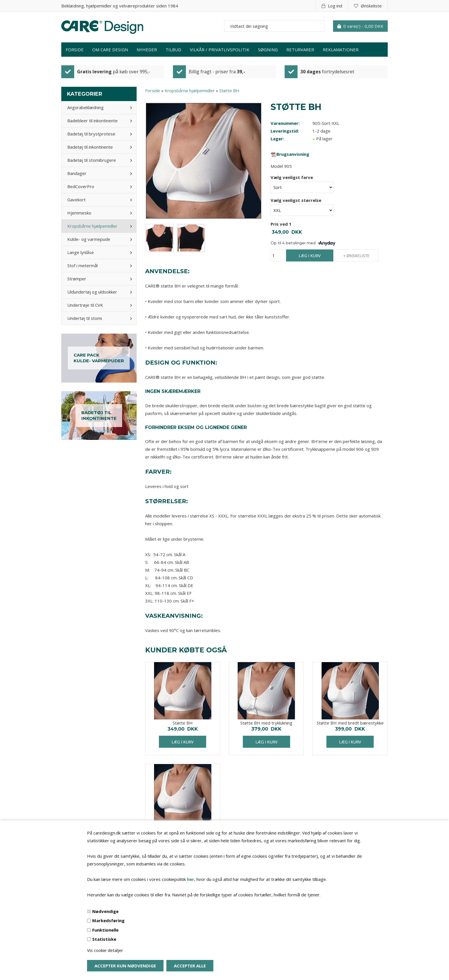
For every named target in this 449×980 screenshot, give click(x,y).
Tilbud (173, 50)
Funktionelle (105, 930)
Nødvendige (105, 911)
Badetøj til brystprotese (91, 134)
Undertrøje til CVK (85, 305)
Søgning (268, 50)
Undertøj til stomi (85, 318)
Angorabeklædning (85, 107)
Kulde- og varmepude (89, 239)
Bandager (77, 173)
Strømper (77, 279)
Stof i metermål (82, 265)
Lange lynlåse (81, 252)
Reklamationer (341, 50)
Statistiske (104, 939)
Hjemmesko (79, 213)
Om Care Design (110, 50)
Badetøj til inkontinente (90, 147)
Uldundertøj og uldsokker (92, 292)
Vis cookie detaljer (105, 950)
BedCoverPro (81, 186)
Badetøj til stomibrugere (92, 160)
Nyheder (147, 50)
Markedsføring (108, 920)
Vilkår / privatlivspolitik (220, 50)
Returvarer (300, 50)
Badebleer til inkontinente (92, 121)
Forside (75, 50)
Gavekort (76, 200)
